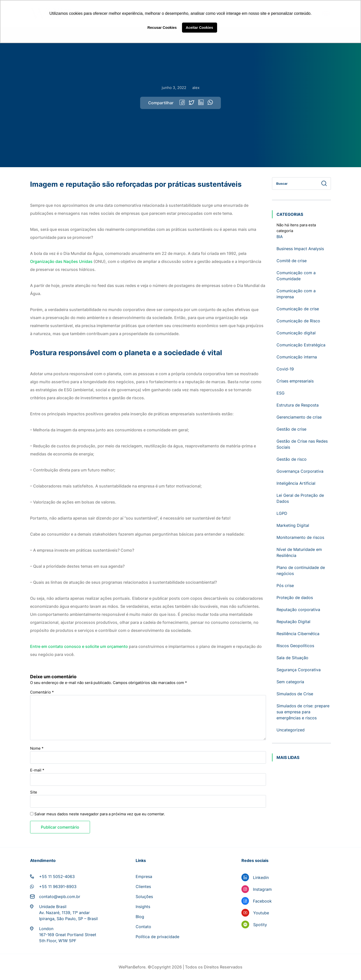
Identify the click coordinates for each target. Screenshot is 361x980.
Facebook (262, 901)
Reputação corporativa (298, 610)
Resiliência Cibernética (298, 634)
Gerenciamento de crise (299, 417)
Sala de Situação (292, 658)
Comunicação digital (296, 333)
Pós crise (285, 585)
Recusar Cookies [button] (162, 28)
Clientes (143, 887)
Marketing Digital (293, 525)
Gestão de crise (291, 429)
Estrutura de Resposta (298, 405)
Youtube (261, 913)
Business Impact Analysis (300, 249)
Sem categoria (290, 682)
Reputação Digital (293, 622)
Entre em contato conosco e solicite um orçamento (79, 646)
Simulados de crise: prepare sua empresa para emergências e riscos (303, 712)
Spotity (260, 925)
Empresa (144, 876)
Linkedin (261, 877)
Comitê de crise (292, 261)
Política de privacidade (157, 937)
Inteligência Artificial (296, 483)
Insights (143, 907)
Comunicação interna (297, 357)
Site (34, 792)
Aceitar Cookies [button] (199, 28)
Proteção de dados (295, 598)
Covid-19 (285, 369)
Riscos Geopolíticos (295, 646)
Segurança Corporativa (299, 670)
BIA (280, 237)
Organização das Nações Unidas (62, 261)
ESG (281, 393)
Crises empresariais (295, 381)
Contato (143, 927)
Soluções (144, 897)
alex (196, 88)
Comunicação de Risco (298, 321)
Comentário (42, 692)
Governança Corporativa (300, 471)
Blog (140, 917)
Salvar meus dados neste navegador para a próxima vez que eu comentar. (100, 814)
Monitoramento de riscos (300, 537)
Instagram (262, 889)
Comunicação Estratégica (301, 345)
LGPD (282, 513)
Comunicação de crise (298, 309)
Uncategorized (291, 730)
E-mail (37, 770)
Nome (37, 748)
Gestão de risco (292, 459)
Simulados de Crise (295, 694)
